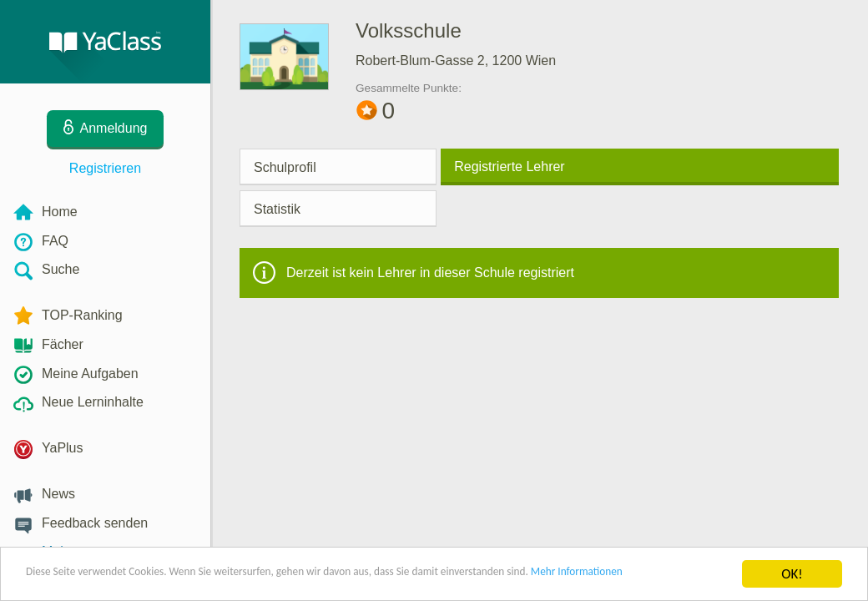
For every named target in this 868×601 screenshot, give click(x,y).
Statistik (277, 209)
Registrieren (105, 168)
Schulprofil (285, 167)
